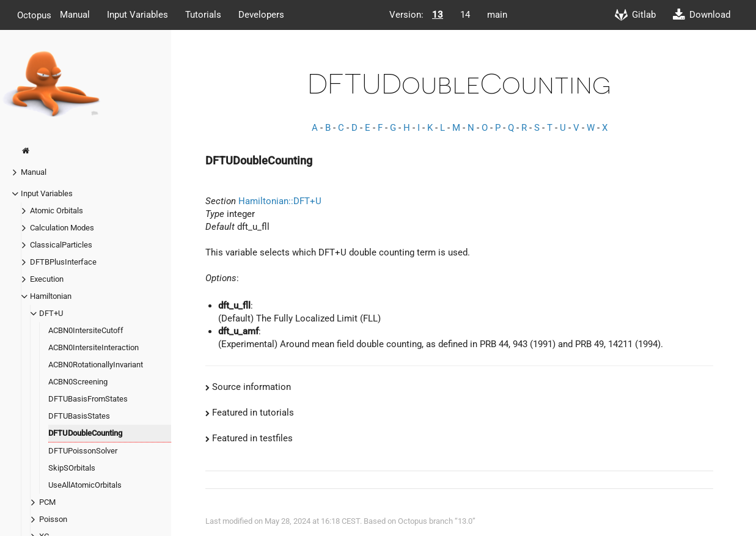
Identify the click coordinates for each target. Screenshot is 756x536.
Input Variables (138, 15)
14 (465, 15)
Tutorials (203, 15)
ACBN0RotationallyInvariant (96, 365)
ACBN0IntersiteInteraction (94, 347)
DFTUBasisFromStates (88, 399)
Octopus (34, 15)
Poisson (53, 519)
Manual (75, 15)
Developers (261, 15)
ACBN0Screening (78, 382)
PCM (47, 502)
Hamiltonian (51, 296)
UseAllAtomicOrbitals (85, 485)
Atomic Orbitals (57, 211)
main (497, 15)
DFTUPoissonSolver (83, 451)
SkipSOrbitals (72, 468)
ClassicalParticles (61, 245)
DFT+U (51, 313)
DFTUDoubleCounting (85, 433)
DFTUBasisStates (79, 416)
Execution (47, 279)
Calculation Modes (62, 228)
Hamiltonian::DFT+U (280, 201)
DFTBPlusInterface (63, 262)
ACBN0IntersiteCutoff (86, 330)
